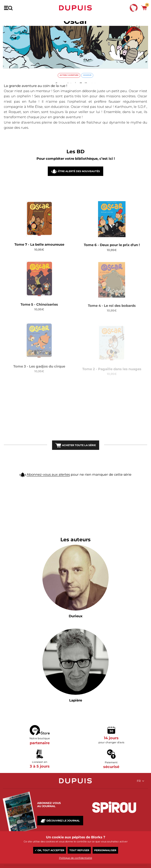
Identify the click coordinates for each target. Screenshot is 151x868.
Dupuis (75, 8)
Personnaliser (105, 850)
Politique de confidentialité (76, 858)
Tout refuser (79, 850)
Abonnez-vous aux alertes (48, 483)
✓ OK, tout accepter (49, 850)
